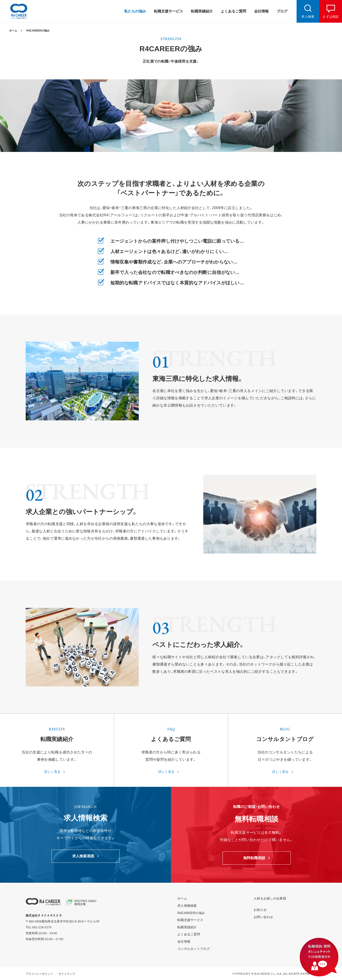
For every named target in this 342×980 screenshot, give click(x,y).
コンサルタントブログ (194, 949)
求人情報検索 (187, 906)
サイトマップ (67, 974)
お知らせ (260, 910)
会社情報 (184, 941)
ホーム (13, 31)
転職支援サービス (190, 920)
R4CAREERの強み (38, 31)
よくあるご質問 (189, 934)
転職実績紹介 (187, 927)
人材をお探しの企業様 (270, 898)
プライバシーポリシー (39, 974)
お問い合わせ (263, 917)
